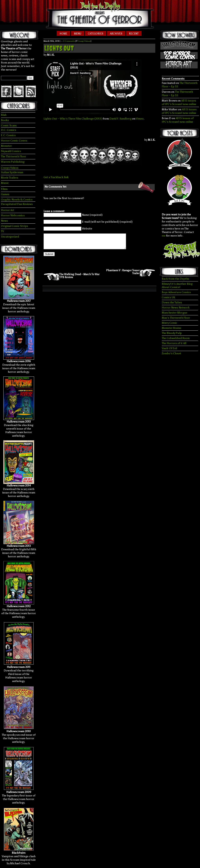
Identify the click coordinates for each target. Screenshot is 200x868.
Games (5, 194)
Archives (116, 34)
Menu (78, 34)
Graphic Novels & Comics (17, 200)
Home (63, 34)
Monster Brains (171, 328)
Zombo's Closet (171, 353)
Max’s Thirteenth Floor (176, 318)
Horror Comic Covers (14, 141)
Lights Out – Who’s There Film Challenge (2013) (73, 119)
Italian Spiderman (12, 172)
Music (5, 183)
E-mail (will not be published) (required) (107, 222)
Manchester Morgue (175, 313)
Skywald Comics (11, 151)
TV (2, 231)
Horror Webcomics (13, 215)
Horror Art (8, 210)
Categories (96, 34)
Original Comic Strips (15, 226)
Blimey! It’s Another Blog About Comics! (177, 286)
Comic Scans (9, 126)
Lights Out (59, 48)
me (164, 236)
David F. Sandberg (120, 119)
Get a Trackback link (56, 177)
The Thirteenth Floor (14, 156)
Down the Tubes (172, 302)
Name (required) (92, 215)
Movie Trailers (10, 178)
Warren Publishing (13, 162)
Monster (6, 146)
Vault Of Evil (169, 348)
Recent (134, 34)
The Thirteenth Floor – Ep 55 (177, 94)
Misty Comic (170, 323)
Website (87, 229)
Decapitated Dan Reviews (17, 204)
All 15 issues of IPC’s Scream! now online (179, 102)
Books (5, 120)
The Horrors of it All (174, 343)
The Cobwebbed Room (176, 338)
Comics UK (168, 297)
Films (4, 189)
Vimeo (140, 119)
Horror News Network (176, 308)
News (4, 221)
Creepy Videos (10, 168)
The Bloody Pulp (172, 333)
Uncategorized (10, 237)
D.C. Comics (9, 130)
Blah (4, 115)
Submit (49, 257)
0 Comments (69, 41)
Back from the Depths (175, 279)
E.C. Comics (8, 135)
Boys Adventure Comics (176, 292)
